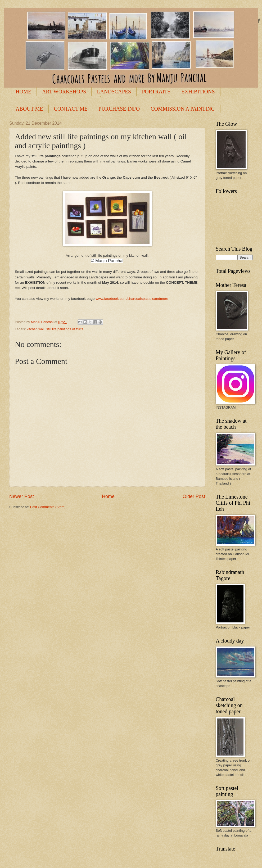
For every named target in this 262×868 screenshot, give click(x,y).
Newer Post (22, 496)
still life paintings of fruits (65, 329)
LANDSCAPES (114, 92)
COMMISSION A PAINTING (183, 109)
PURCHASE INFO (119, 109)
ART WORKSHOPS (64, 92)
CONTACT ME (71, 109)
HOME (23, 92)
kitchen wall (36, 329)
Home (108, 496)
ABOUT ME (29, 109)
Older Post (194, 496)
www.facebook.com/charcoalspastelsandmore (132, 299)
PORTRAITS (156, 92)
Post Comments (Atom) (48, 507)
